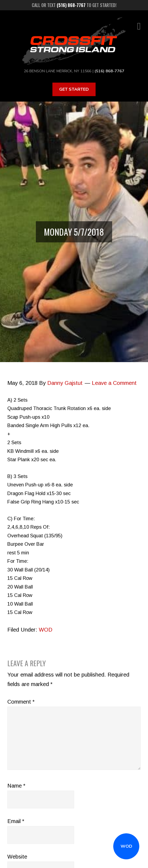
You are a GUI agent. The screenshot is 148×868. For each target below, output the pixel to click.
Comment (21, 701)
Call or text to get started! (74, 5)
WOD (126, 846)
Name (16, 785)
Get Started (74, 89)
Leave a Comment (114, 383)
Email (16, 821)
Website (17, 856)
